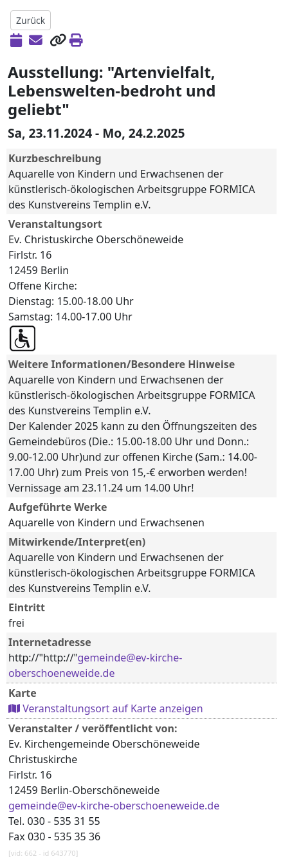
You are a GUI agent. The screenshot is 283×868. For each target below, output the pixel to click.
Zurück (31, 20)
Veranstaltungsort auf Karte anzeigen (106, 708)
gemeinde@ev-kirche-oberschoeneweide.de (114, 806)
